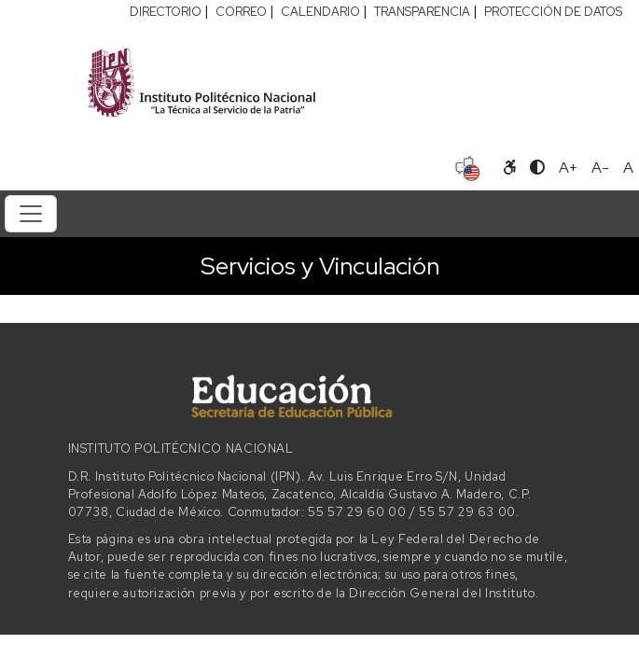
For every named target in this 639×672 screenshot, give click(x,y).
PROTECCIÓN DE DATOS (553, 12)
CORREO (241, 12)
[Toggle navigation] (31, 214)
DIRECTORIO (166, 12)
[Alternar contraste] (537, 168)
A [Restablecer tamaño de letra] (628, 168)
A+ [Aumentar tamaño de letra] (568, 168)
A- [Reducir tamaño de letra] (600, 168)
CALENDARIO (320, 12)
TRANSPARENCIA (422, 12)
